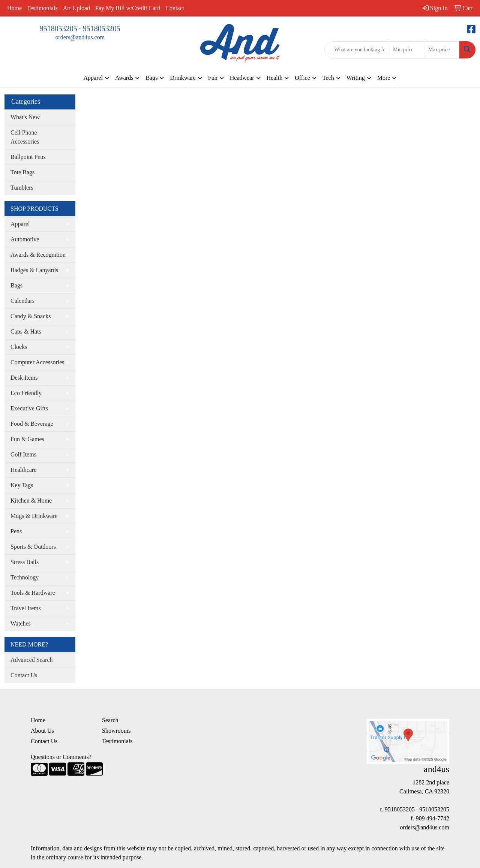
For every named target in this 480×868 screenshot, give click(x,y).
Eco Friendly (26, 393)
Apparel (20, 224)
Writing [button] (356, 78)
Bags (16, 285)
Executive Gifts (29, 408)
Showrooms (116, 731)
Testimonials (42, 8)
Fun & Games (27, 439)
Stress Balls (25, 562)
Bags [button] (151, 78)
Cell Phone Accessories (25, 137)
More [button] (384, 78)
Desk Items (24, 378)
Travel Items (26, 608)
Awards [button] (124, 78)
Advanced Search (31, 660)
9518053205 (58, 28)
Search (110, 720)
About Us (42, 731)
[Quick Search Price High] (442, 50)
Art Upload (76, 8)
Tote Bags (22, 172)
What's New (25, 117)
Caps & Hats (26, 331)
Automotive (25, 239)
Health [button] (275, 78)
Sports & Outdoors (33, 547)
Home (14, 8)
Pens (16, 531)
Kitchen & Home (31, 501)
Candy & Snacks (31, 316)
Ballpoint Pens (28, 157)
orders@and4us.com (80, 37)
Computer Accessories (37, 362)
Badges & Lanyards (34, 270)
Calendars (22, 301)
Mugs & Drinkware (34, 516)
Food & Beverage (32, 424)
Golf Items (23, 454)
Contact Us (24, 675)
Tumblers (22, 188)
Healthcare (23, 470)
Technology (25, 577)
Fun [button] (213, 78)
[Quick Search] (357, 50)
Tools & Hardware (33, 593)
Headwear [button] (242, 78)
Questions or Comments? (61, 757)
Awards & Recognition (38, 255)
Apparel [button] (93, 78)
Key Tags (22, 485)
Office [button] (302, 78)
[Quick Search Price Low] (407, 50)
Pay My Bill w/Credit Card (128, 8)
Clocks (19, 347)
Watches (21, 623)
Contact (175, 8)
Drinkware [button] (183, 78)
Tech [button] (328, 78)
